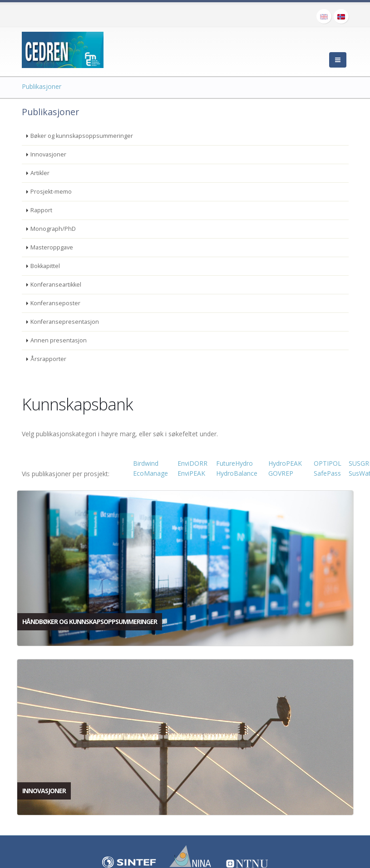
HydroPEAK (285, 463)
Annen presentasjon (59, 340)
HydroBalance (237, 473)
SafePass (327, 473)
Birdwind (146, 463)
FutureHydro (234, 463)
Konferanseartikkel (56, 285)
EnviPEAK (191, 473)
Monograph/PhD (53, 229)
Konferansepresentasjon (65, 322)
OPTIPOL (328, 463)
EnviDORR (192, 463)
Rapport (41, 210)
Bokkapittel (45, 266)
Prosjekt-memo (51, 192)
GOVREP (281, 473)
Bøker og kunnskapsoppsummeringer (82, 136)
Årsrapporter (48, 359)
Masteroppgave (52, 247)
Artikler (40, 173)
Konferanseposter (55, 303)
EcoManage (150, 473)
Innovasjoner (48, 154)
